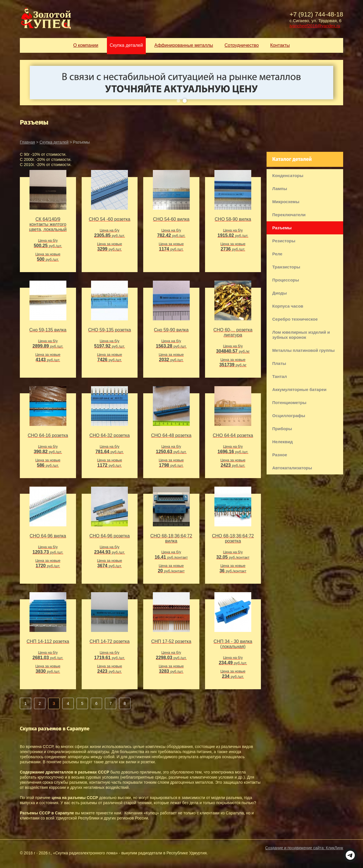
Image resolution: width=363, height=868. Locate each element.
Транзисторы (286, 267)
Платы (279, 363)
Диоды (279, 293)
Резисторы (284, 241)
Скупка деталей (54, 142)
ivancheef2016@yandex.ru (315, 26)
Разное (280, 455)
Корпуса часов (288, 306)
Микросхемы (286, 202)
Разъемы (282, 228)
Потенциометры (289, 403)
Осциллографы (289, 416)
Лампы (280, 189)
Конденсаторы (288, 176)
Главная (27, 142)
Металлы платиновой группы (303, 350)
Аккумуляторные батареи (299, 389)
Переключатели (289, 215)
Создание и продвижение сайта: (304, 848)
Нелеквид (282, 442)
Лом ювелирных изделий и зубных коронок (301, 335)
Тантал (279, 376)
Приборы (282, 429)
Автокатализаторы (292, 468)
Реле (277, 254)
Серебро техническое (295, 319)
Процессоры (286, 280)
